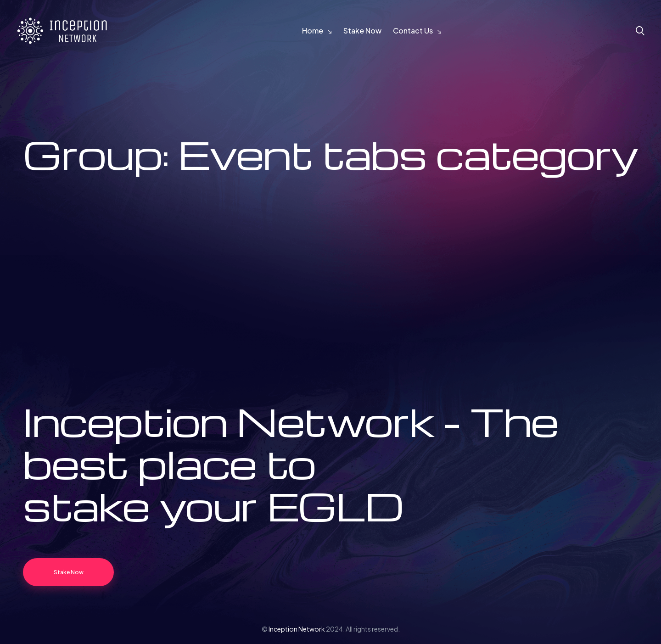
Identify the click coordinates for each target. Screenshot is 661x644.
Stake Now (362, 31)
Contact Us (413, 31)
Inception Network (297, 629)
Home (313, 31)
